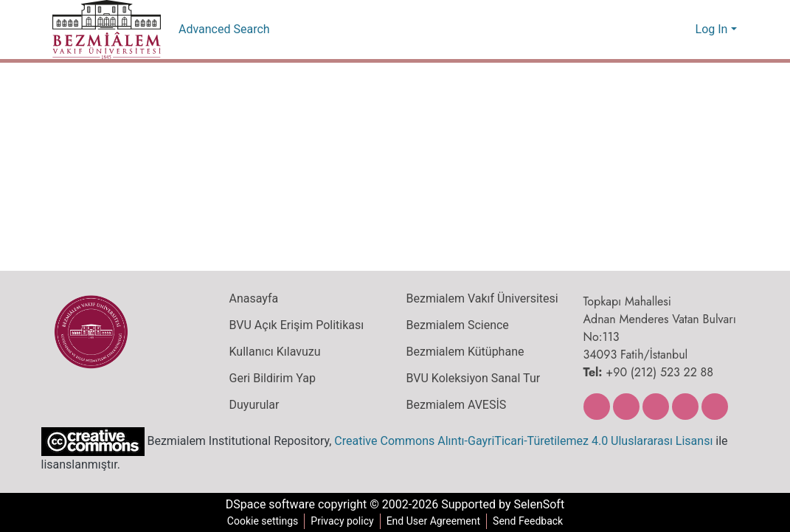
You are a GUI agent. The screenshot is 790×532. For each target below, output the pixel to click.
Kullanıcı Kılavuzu (272, 352)
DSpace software (266, 505)
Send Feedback (531, 521)
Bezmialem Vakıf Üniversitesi (481, 299)
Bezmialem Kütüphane (464, 352)
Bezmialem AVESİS (457, 405)
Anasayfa (253, 299)
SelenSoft (544, 505)
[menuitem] (682, 30)
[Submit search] (661, 30)
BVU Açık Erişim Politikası (296, 325)
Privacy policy (340, 521)
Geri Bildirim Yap (271, 379)
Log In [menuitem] (711, 30)
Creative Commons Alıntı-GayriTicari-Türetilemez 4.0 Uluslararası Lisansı (515, 441)
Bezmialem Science (456, 325)
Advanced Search (225, 30)
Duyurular (254, 405)
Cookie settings (260, 521)
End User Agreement (433, 521)
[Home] (107, 30)
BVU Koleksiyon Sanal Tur (473, 379)
